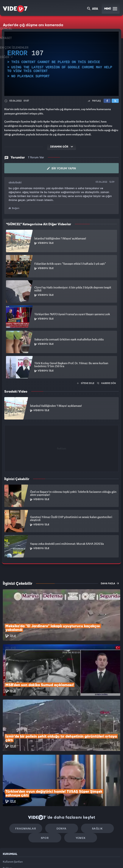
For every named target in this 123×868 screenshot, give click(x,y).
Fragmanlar (30, 778)
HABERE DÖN (106, 383)
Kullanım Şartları (13, 813)
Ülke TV (59, 859)
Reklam (7, 821)
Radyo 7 (32, 859)
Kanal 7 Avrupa (46, 859)
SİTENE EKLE (86, 383)
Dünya (62, 778)
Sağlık (93, 778)
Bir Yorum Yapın (61, 168)
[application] (61, 64)
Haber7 (79, 859)
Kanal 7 (17, 859)
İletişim (7, 830)
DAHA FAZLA (110, 583)
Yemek (79, 789)
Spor (47, 789)
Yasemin (102, 859)
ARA (93, 9)
